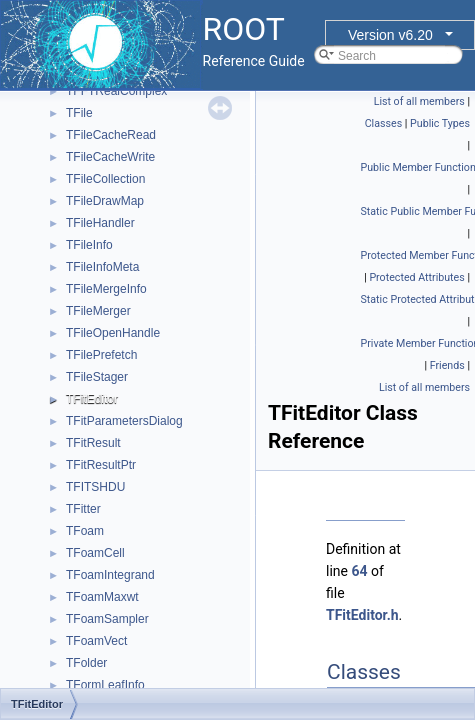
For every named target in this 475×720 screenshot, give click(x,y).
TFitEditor (92, 399)
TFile (79, 113)
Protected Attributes (416, 277)
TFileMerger (98, 311)
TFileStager (97, 377)
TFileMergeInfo (106, 289)
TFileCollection (105, 179)
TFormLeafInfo (105, 685)
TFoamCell (95, 553)
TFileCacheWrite (110, 157)
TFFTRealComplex (116, 91)
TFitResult (93, 443)
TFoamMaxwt (102, 597)
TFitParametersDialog (124, 421)
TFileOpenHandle (113, 333)
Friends (447, 365)
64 (359, 571)
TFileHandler (100, 223)
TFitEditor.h (362, 615)
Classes (383, 123)
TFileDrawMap (105, 201)
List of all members (419, 101)
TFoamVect (96, 641)
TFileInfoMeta (102, 267)
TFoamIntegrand (110, 575)
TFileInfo (89, 245)
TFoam (85, 531)
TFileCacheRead (111, 135)
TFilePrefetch (101, 355)
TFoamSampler (107, 619)
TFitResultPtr (101, 465)
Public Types (440, 123)
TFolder (86, 663)
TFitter (83, 509)
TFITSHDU (95, 487)
